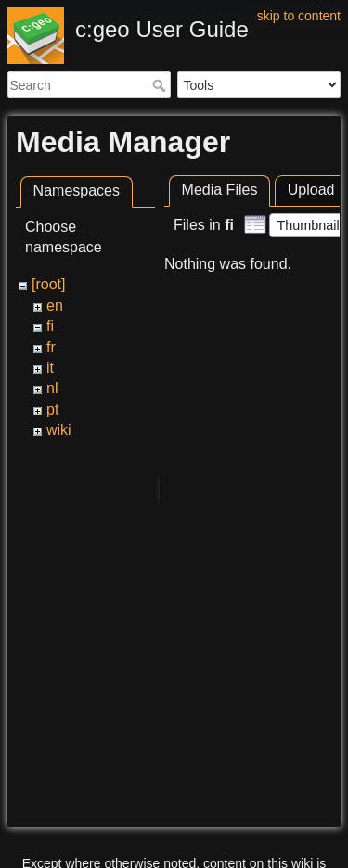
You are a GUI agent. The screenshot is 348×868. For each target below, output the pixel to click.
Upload (311, 190)
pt (52, 409)
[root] (48, 284)
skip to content (299, 16)
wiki (59, 430)
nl (52, 388)
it (50, 368)
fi (50, 326)
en (55, 306)
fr (51, 347)
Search (161, 85)
